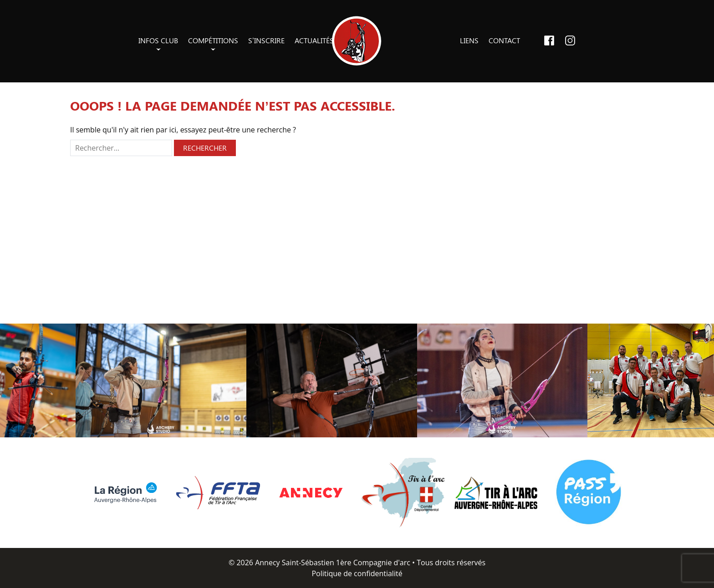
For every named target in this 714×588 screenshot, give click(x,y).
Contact (504, 40)
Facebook (549, 41)
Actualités (314, 40)
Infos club (158, 40)
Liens (469, 40)
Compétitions (213, 40)
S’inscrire (266, 40)
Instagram (570, 41)
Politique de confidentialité (357, 573)
